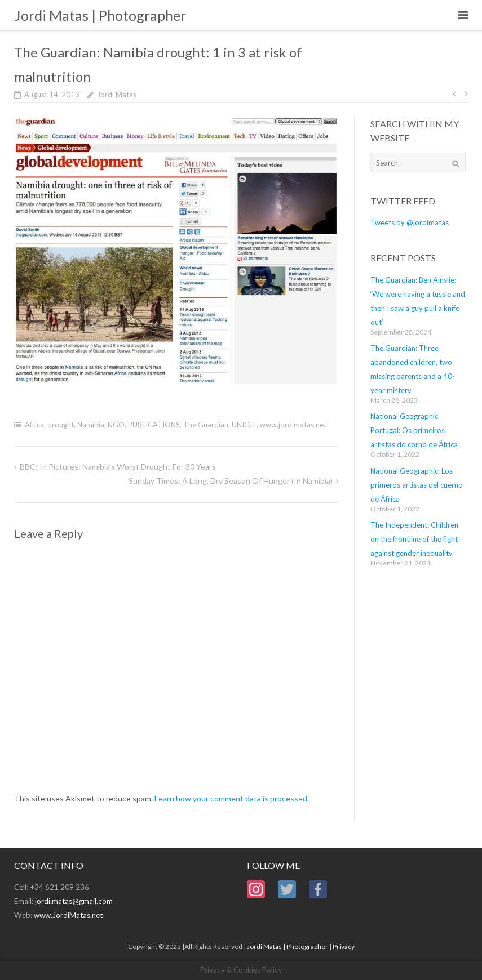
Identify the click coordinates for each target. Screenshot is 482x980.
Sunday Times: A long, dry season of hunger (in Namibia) (231, 481)
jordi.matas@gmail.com (74, 901)
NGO (116, 425)
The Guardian (206, 425)
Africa (34, 425)
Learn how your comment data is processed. (232, 798)
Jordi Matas (117, 95)
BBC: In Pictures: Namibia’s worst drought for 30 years (118, 467)
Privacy (344, 946)
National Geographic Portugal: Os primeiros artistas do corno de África (414, 430)
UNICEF (244, 425)
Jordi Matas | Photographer (288, 946)
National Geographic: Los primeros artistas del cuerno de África (417, 485)
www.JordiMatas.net (68, 915)
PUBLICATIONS (154, 425)
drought (61, 425)
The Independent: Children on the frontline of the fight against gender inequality (414, 539)
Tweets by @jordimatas (410, 222)
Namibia (91, 425)
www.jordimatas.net (293, 425)
